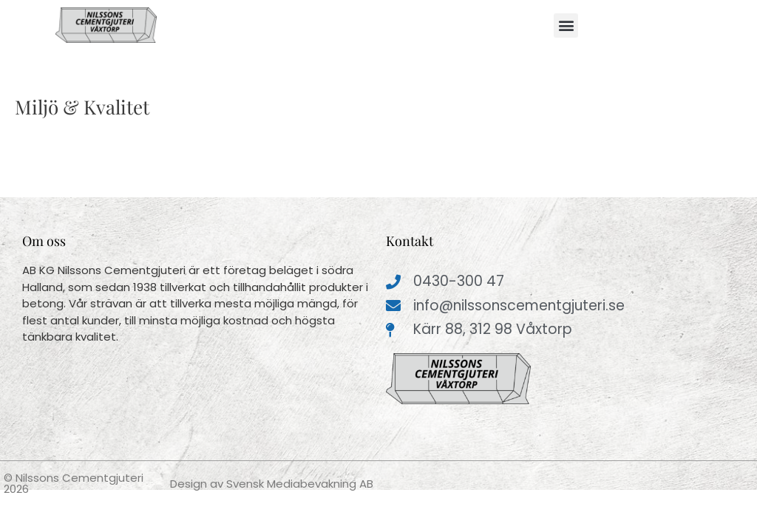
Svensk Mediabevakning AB (300, 484)
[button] (566, 25)
